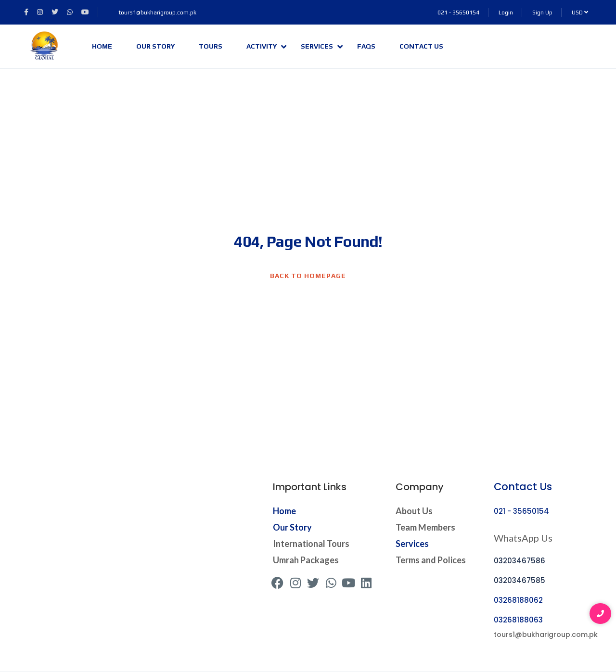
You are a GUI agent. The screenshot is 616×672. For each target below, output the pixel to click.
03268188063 (518, 620)
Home (102, 46)
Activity (266, 47)
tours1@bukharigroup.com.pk (152, 13)
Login (506, 13)
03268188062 (518, 600)
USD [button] (580, 13)
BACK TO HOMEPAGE (308, 276)
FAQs (366, 46)
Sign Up (542, 13)
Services (322, 47)
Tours (211, 46)
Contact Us (421, 46)
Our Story (155, 46)
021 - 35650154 (458, 13)
